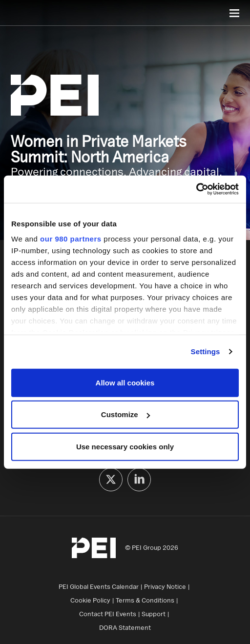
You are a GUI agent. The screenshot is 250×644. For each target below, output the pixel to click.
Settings (206, 352)
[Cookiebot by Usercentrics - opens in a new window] (196, 189)
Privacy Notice (165, 586)
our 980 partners (71, 239)
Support (154, 614)
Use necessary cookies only (125, 446)
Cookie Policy (90, 600)
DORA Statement (125, 627)
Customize (125, 414)
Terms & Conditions (145, 600)
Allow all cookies (125, 382)
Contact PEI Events (108, 614)
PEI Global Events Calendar (99, 586)
